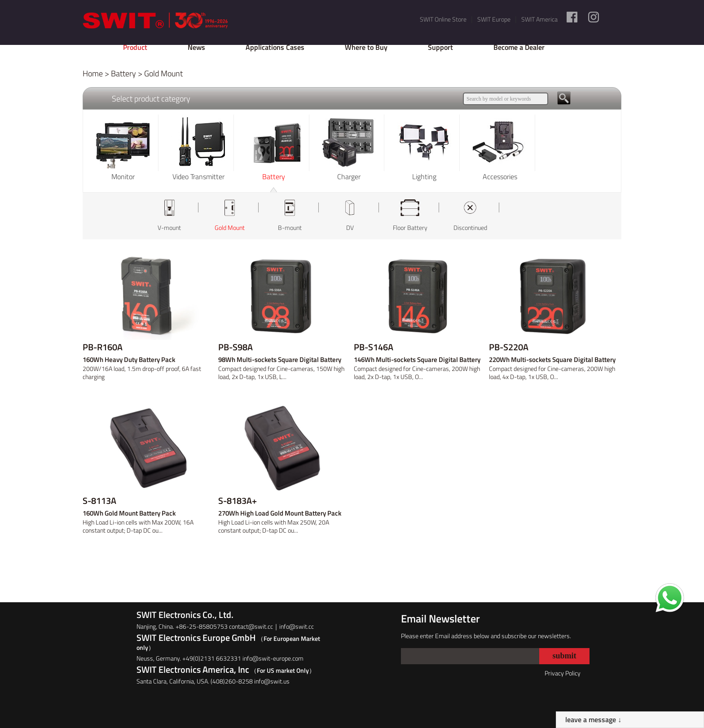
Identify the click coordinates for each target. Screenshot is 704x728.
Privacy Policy (563, 673)
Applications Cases (275, 47)
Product (135, 47)
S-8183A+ (238, 501)
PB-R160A (103, 347)
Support (440, 47)
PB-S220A (509, 347)
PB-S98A (235, 347)
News (196, 47)
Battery (123, 73)
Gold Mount (163, 73)
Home (93, 73)
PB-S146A (374, 347)
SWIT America (539, 19)
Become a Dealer (519, 47)
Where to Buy (366, 47)
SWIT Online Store (443, 19)
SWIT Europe (494, 19)
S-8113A (99, 501)
